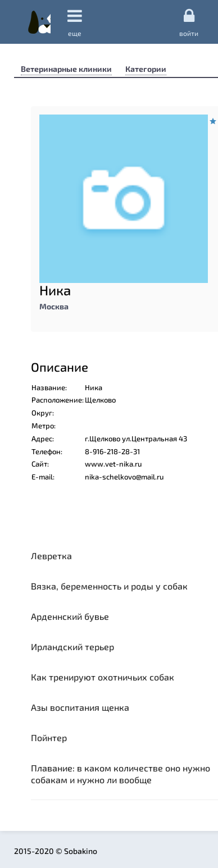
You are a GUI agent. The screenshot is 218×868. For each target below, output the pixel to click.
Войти (189, 22)
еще (75, 22)
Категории (146, 69)
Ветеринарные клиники (66, 69)
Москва (54, 306)
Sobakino (39, 22)
